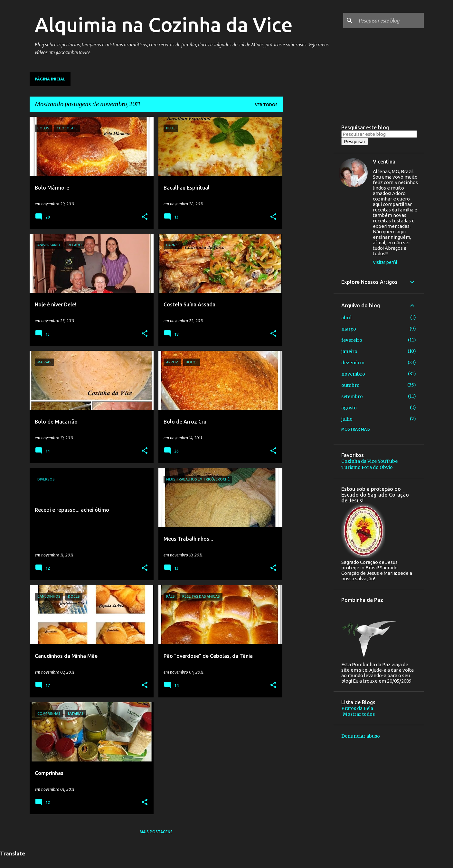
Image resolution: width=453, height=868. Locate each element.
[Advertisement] (308, 213)
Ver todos (266, 105)
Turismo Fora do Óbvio (367, 467)
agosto (349, 408)
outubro (350, 385)
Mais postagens (156, 832)
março (349, 329)
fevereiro (352, 340)
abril (346, 318)
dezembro (353, 363)
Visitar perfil (385, 262)
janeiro (349, 351)
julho (347, 419)
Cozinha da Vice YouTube (369, 461)
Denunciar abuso (361, 736)
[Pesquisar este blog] (390, 21)
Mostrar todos (359, 714)
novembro (353, 374)
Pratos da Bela (357, 708)
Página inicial (50, 79)
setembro (352, 397)
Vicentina (384, 162)
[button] (145, 217)
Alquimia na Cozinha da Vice (164, 24)
